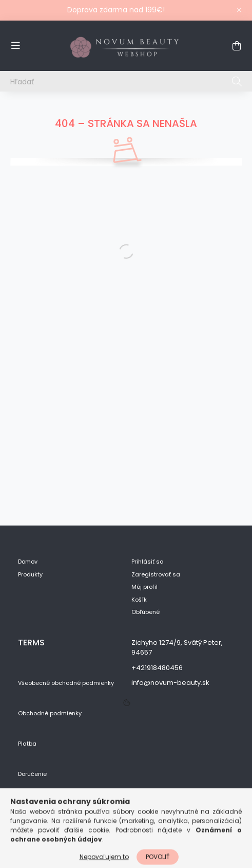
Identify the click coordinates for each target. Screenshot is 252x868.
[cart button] (237, 46)
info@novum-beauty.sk (170, 683)
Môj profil (144, 587)
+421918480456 (157, 668)
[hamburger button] (15, 46)
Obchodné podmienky (50, 713)
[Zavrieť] (239, 10)
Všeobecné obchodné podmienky (66, 683)
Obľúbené (146, 612)
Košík (139, 600)
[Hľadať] (126, 81)
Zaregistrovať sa (156, 575)
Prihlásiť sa (148, 562)
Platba (27, 744)
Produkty (30, 575)
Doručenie (32, 774)
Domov (28, 562)
